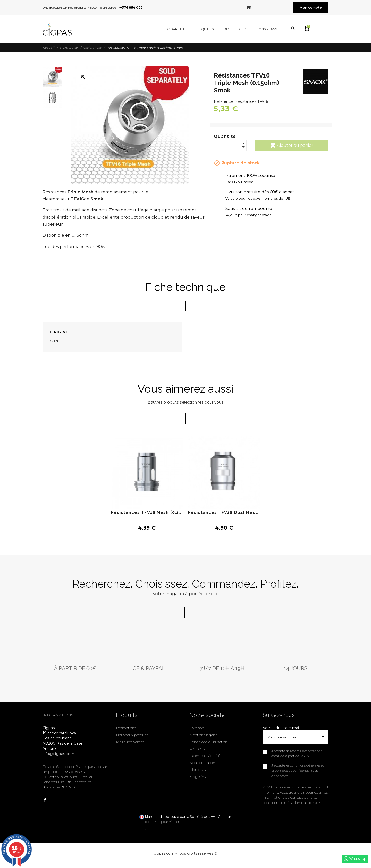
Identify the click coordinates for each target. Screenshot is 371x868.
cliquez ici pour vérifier (162, 822)
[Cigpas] (57, 29)
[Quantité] (230, 144)
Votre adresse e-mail (281, 728)
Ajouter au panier (292, 146)
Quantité (225, 136)
